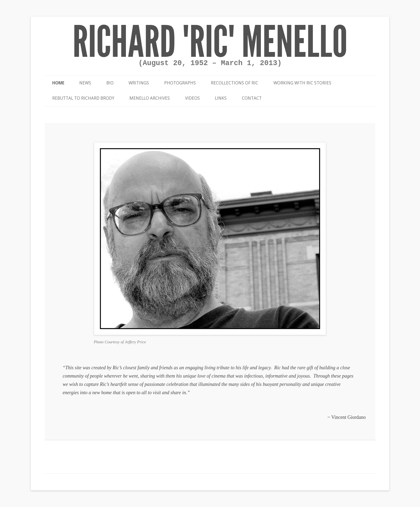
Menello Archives (150, 98)
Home (58, 83)
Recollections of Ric (235, 83)
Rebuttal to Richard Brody (83, 98)
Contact (252, 98)
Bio (110, 83)
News (85, 83)
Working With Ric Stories (302, 83)
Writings (139, 83)
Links (221, 98)
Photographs (180, 83)
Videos (192, 98)
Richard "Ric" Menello (210, 42)
